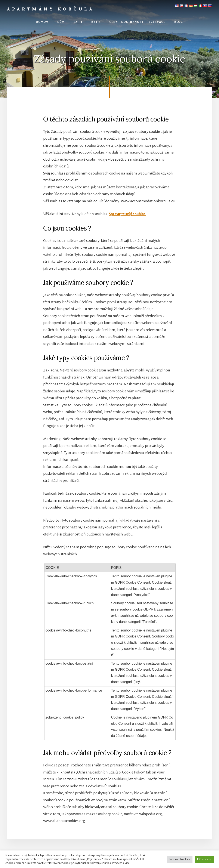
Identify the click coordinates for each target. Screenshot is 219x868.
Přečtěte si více (121, 863)
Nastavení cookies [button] (180, 859)
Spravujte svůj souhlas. (128, 214)
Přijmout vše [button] (204, 859)
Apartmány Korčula (51, 9)
